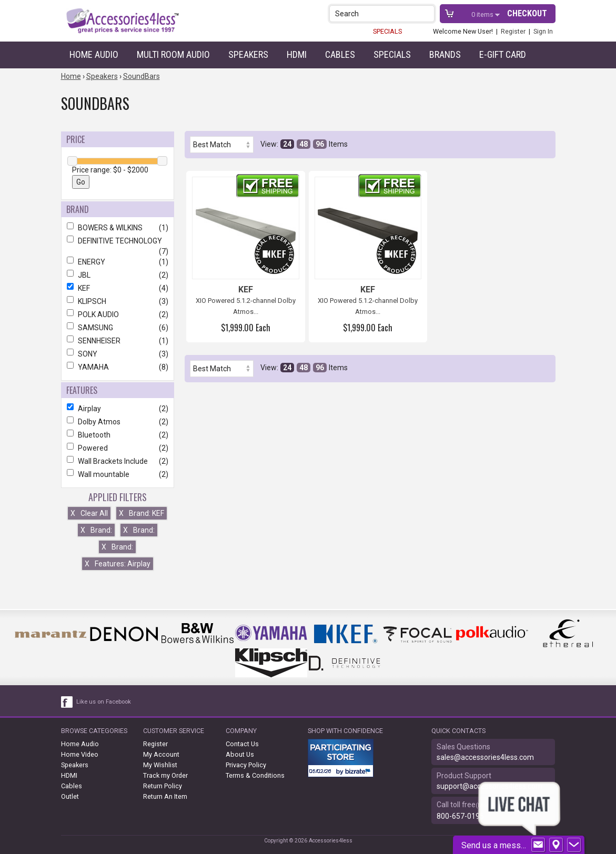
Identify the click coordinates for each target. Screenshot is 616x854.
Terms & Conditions (255, 775)
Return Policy (163, 786)
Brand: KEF (142, 513)
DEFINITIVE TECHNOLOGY (118, 241)
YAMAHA (118, 367)
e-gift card (503, 54)
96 (320, 144)
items (483, 14)
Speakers (248, 54)
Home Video (80, 754)
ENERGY (118, 262)
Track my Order (165, 775)
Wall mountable (118, 474)
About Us (240, 754)
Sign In (543, 31)
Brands (445, 54)
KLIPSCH (118, 301)
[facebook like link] (67, 702)
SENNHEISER (118, 341)
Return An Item (165, 796)
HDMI (297, 54)
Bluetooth (118, 435)
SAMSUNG (118, 328)
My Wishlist (160, 765)
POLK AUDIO (118, 314)
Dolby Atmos (118, 422)
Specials (392, 54)
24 (287, 144)
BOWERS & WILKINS (118, 228)
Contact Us (242, 744)
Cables (340, 54)
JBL (118, 275)
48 (304, 144)
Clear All (89, 513)
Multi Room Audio (173, 54)
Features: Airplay (118, 564)
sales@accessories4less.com (485, 757)
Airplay (118, 409)
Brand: (96, 530)
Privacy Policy (246, 765)
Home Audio (94, 54)
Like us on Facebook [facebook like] (104, 702)
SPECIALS (387, 31)
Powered (118, 448)
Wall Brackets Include (118, 461)
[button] (427, 13)
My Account (161, 754)
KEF (118, 288)
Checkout (527, 13)
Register (513, 31)
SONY (118, 354)
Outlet (70, 796)
